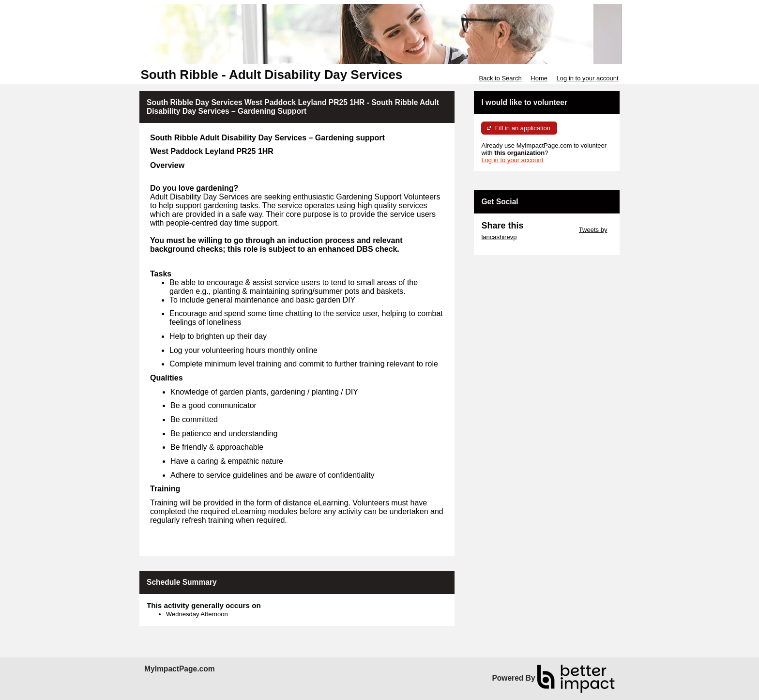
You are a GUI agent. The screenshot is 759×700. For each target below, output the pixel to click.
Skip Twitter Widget (550, 230)
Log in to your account (588, 78)
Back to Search (500, 78)
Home (539, 78)
